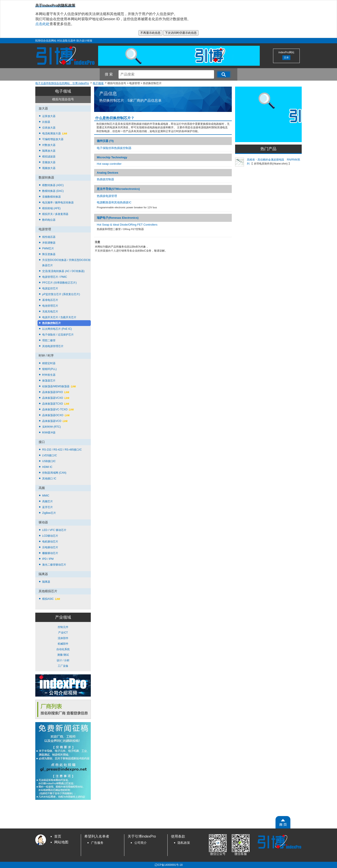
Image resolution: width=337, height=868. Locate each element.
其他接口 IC (49, 479)
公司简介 (141, 843)
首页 (58, 836)
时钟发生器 (49, 375)
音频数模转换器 (52, 197)
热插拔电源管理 (107, 196)
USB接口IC (49, 461)
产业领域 (63, 617)
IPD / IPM (48, 559)
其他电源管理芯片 (53, 346)
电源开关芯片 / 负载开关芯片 (59, 317)
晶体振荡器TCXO (56, 404)
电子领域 (63, 91)
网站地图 (61, 842)
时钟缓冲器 (49, 433)
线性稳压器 (49, 237)
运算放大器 (49, 116)
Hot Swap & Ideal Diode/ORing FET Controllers (127, 225)
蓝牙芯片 (48, 507)
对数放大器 (49, 145)
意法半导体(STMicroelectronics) (118, 189)
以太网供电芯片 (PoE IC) (57, 329)
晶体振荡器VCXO (56, 398)
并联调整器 (49, 243)
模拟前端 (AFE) (51, 208)
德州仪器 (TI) (105, 141)
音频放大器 (49, 162)
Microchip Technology (112, 157)
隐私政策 (184, 843)
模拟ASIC (51, 599)
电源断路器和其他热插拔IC (114, 202)
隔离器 (46, 582)
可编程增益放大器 (53, 139)
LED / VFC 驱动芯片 (54, 530)
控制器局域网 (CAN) (54, 473)
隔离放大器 (49, 151)
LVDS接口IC (50, 455)
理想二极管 (49, 340)
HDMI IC (47, 467)
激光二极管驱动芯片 (54, 565)
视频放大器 (49, 168)
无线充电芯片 (50, 312)
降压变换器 (49, 254)
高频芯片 (48, 501)
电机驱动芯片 (50, 542)
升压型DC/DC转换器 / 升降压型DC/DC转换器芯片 (66, 263)
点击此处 (42, 24)
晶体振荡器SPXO (56, 392)
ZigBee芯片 (49, 513)
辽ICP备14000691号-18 (169, 865)
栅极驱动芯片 (50, 553)
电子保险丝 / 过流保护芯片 (58, 335)
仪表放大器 (49, 128)
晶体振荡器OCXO (56, 415)
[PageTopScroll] (283, 822)
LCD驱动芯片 (50, 536)
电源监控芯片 (50, 288)
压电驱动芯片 (50, 547)
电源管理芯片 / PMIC (55, 277)
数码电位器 (49, 220)
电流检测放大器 (55, 133)
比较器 (46, 122)
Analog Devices (108, 173)
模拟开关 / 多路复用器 (55, 214)
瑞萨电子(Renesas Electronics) (118, 218)
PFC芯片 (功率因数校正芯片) (59, 283)
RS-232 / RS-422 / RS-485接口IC (62, 450)
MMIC (46, 496)
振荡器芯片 (49, 381)
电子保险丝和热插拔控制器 (114, 148)
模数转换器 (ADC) (53, 185)
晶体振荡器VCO (55, 421)
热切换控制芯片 (52, 323)
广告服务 (97, 843)
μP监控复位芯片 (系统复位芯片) (61, 294)
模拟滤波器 (49, 157)
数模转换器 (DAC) (53, 191)
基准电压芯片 (50, 300)
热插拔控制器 (105, 179)
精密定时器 (49, 363)
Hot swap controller (109, 164)
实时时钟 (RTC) (52, 427)
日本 (286, 58)
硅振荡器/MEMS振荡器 (59, 386)
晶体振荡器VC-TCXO (58, 409)
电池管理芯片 (50, 306)
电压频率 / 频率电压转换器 (58, 203)
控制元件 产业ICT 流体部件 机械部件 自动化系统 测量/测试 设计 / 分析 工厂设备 (63, 647)
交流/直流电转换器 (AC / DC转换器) (63, 271)
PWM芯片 (48, 248)
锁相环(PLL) (49, 369)
